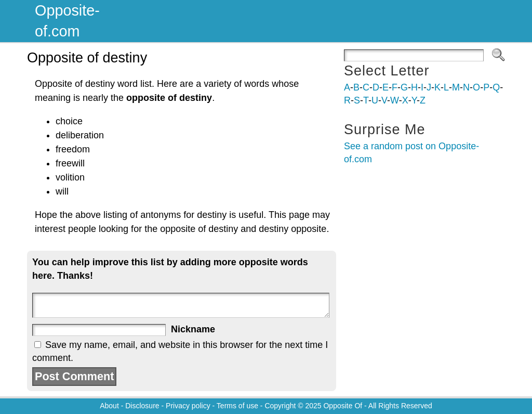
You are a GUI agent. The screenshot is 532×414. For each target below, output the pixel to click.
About (109, 406)
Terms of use (237, 406)
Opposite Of (343, 406)
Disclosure (142, 406)
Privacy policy (188, 406)
